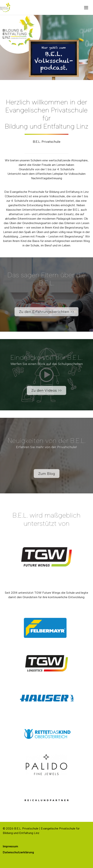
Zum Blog (47, 478)
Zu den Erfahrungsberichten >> (46, 316)
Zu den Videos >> (46, 395)
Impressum (10, 846)
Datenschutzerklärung (18, 852)
